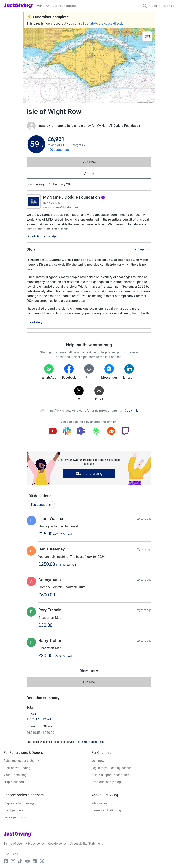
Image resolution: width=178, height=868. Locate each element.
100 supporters (58, 150)
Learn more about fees (90, 742)
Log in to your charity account (112, 768)
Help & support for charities (110, 775)
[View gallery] (147, 36)
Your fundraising (15, 775)
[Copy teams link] (81, 431)
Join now (98, 761)
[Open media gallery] (89, 66)
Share (89, 174)
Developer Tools (15, 817)
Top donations (41, 505)
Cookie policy (57, 844)
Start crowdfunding (17, 768)
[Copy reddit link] (111, 431)
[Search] (145, 6)
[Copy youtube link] (53, 431)
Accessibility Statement (86, 844)
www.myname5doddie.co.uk (61, 207)
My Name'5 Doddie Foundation (74, 197)
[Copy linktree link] (96, 432)
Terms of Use (13, 844)
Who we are (99, 803)
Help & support (14, 782)
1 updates (145, 249)
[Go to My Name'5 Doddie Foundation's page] (34, 202)
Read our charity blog (106, 782)
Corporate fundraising (19, 803)
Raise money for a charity (21, 761)
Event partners (13, 810)
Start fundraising (89, 474)
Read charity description (44, 236)
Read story (35, 322)
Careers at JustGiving (106, 810)
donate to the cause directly (104, 23)
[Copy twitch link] (125, 431)
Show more (93, 671)
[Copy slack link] (67, 431)
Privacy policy (35, 844)
